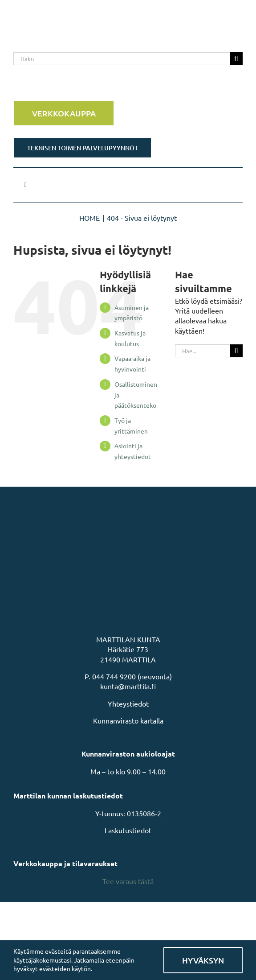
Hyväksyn (203, 960)
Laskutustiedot (128, 830)
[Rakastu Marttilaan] (128, 86)
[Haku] (122, 59)
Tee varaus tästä (128, 881)
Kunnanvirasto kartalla (128, 720)
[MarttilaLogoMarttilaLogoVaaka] (80, 12)
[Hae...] (202, 351)
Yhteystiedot (128, 703)
